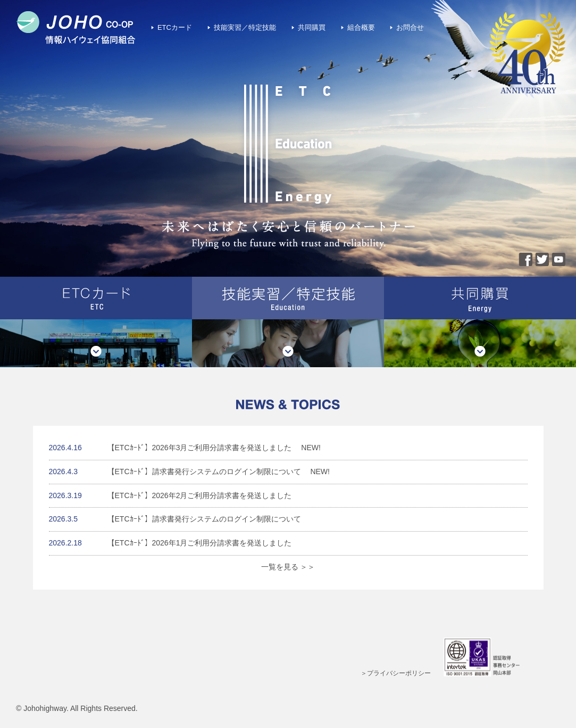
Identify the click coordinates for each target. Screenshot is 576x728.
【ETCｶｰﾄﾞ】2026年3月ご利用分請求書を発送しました (200, 448)
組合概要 (361, 27)
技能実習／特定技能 (245, 27)
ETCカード (175, 27)
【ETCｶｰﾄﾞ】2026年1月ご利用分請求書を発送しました (200, 543)
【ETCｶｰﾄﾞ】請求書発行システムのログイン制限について (204, 471)
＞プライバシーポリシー (396, 673)
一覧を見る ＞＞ (288, 567)
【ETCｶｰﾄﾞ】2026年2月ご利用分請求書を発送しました (200, 495)
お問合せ (410, 27)
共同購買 (312, 27)
